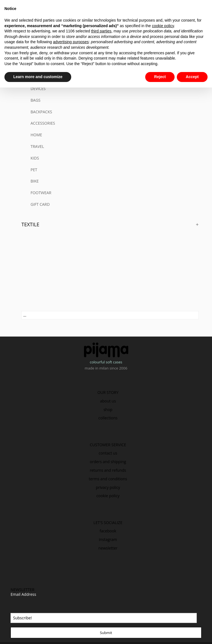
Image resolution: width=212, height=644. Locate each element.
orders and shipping (108, 462)
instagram (108, 539)
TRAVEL (37, 146)
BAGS (35, 100)
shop (108, 410)
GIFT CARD (40, 204)
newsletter (108, 548)
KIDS (35, 158)
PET (34, 170)
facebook (108, 531)
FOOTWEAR (41, 193)
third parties (101, 31)
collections (108, 418)
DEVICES (38, 88)
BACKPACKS (41, 112)
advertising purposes (71, 42)
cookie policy (108, 496)
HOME (36, 135)
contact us (108, 453)
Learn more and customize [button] (38, 77)
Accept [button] (192, 77)
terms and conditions (108, 479)
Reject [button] (160, 77)
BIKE (35, 181)
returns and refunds (108, 470)
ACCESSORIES (43, 123)
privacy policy (108, 487)
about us (108, 401)
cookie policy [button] (163, 26)
